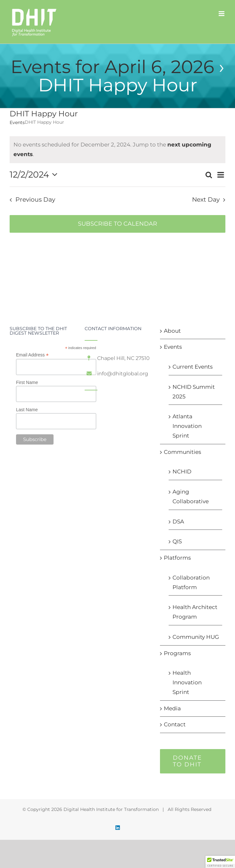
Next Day (206, 200)
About (172, 331)
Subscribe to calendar (117, 224)
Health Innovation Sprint (187, 682)
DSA (178, 522)
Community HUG (196, 637)
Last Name (27, 410)
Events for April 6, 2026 (112, 67)
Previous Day (35, 200)
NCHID (182, 472)
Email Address (32, 355)
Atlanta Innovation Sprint (187, 426)
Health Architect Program (195, 612)
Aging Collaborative (191, 497)
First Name (27, 382)
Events (17, 122)
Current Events (193, 367)
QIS (177, 541)
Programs (177, 653)
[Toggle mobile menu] (222, 14)
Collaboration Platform (191, 582)
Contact (175, 724)
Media (172, 708)
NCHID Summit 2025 (194, 392)
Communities (182, 452)
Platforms (177, 558)
